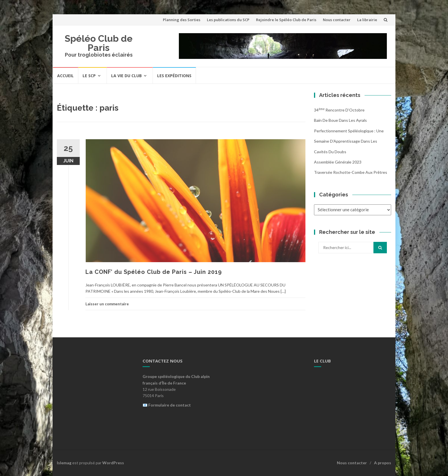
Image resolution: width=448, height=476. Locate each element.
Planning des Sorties (182, 20)
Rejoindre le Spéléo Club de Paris (286, 20)
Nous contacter (337, 20)
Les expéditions (174, 76)
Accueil (65, 76)
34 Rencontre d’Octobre (339, 110)
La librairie (367, 20)
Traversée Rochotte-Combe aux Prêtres (351, 172)
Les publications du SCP (228, 20)
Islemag (64, 463)
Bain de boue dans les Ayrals (340, 120)
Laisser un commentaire (107, 304)
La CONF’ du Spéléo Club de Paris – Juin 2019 (154, 272)
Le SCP (89, 76)
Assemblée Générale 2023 (338, 162)
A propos (383, 463)
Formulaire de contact (170, 405)
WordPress (113, 463)
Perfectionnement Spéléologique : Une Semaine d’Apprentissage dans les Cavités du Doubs (349, 141)
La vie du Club (126, 76)
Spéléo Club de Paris (99, 43)
